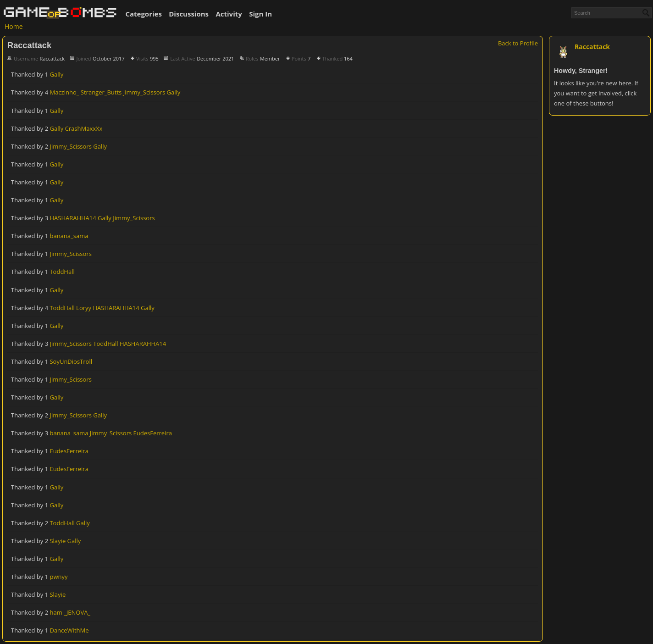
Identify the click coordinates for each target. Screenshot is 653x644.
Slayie (58, 541)
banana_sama (69, 236)
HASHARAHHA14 (73, 218)
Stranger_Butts (101, 92)
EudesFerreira (153, 433)
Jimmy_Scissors (144, 92)
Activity (229, 14)
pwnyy (58, 577)
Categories (143, 14)
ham (56, 612)
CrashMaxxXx (84, 128)
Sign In (260, 14)
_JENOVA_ (77, 612)
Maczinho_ (64, 92)
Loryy (84, 308)
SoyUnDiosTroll (71, 361)
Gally (56, 74)
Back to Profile (518, 43)
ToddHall (62, 272)
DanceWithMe (69, 630)
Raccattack (592, 47)
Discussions (189, 14)
